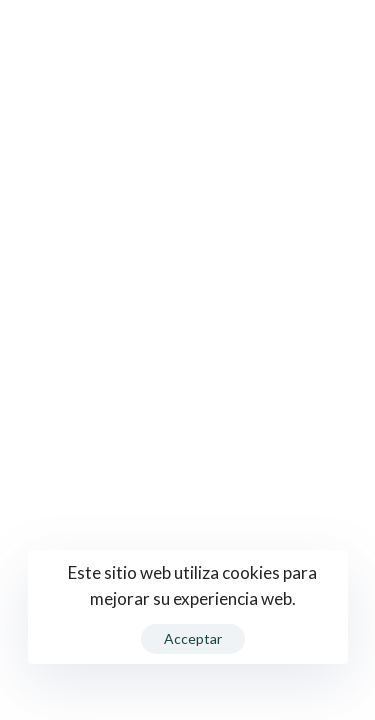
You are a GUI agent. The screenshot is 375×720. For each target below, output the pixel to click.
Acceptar (193, 638)
